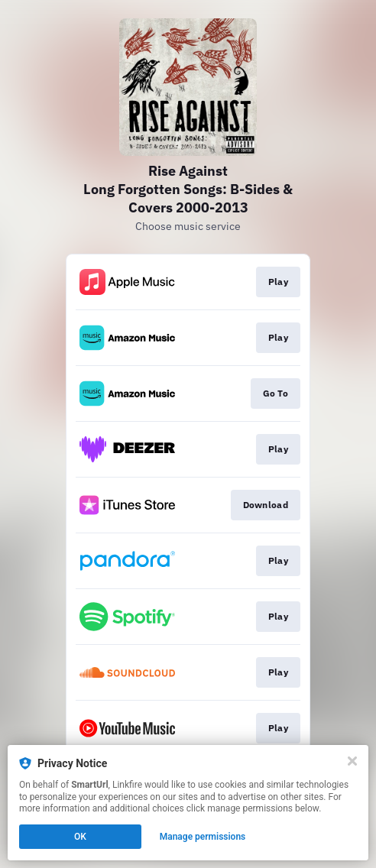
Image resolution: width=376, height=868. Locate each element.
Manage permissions (203, 837)
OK (80, 837)
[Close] (352, 761)
